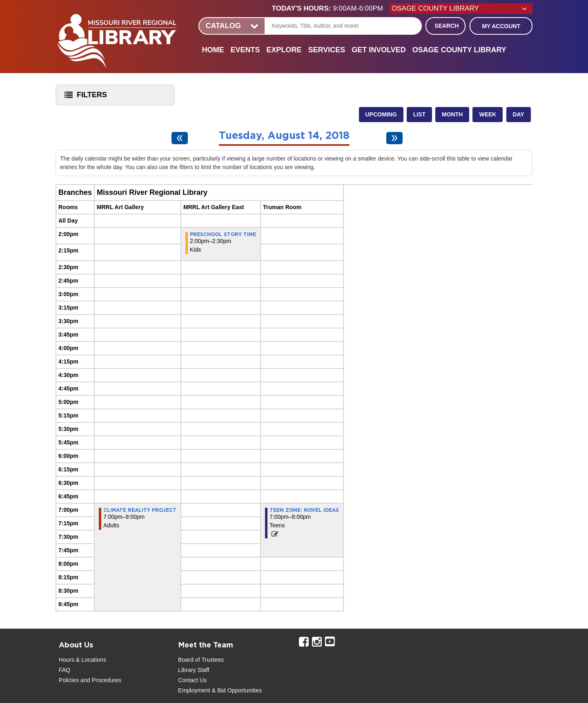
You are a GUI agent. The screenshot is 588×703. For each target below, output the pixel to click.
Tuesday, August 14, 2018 (284, 136)
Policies (69, 680)
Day (519, 114)
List (419, 114)
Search (447, 26)
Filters (84, 97)
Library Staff (194, 670)
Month (452, 114)
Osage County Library (459, 50)
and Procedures (100, 680)
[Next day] (394, 138)
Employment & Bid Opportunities (220, 690)
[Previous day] (180, 138)
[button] (331, 9)
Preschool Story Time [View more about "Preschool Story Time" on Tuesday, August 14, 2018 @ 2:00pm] (223, 234)
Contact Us (192, 680)
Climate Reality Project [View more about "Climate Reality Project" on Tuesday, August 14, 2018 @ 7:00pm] (140, 510)
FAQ (65, 670)
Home (213, 50)
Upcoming (381, 114)
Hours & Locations (82, 660)
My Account (501, 26)
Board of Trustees (201, 660)
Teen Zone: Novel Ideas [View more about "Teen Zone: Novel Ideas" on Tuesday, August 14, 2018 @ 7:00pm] (304, 510)
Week (488, 114)
